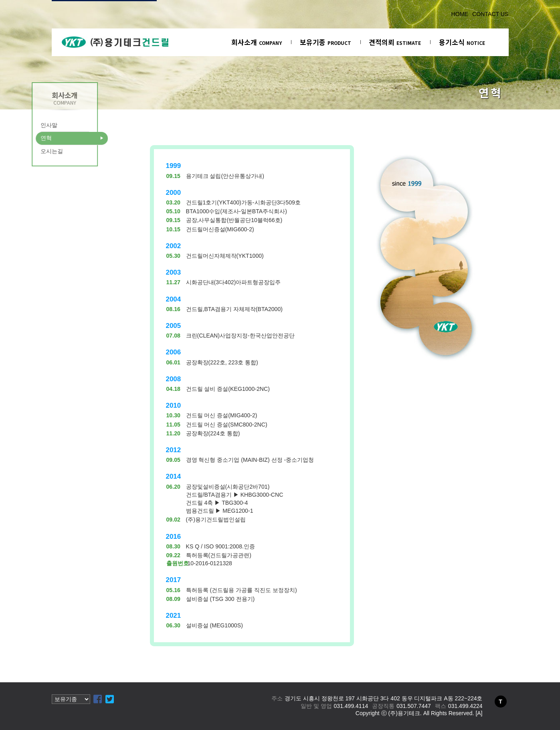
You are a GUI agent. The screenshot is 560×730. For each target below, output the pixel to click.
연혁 (32, 138)
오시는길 (38, 151)
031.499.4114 (351, 706)
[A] (479, 713)
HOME (460, 14)
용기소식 (462, 42)
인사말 (35, 125)
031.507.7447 (414, 706)
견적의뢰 (395, 42)
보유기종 (325, 42)
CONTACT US (490, 14)
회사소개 (257, 42)
